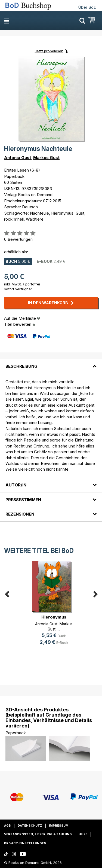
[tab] (51, 363)
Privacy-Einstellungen (25, 843)
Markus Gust (46, 158)
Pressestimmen (23, 500)
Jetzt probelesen (49, 51)
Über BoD (87, 7)
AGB (7, 826)
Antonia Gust (18, 158)
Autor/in (16, 485)
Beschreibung (21, 366)
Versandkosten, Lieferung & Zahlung (38, 834)
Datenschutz (30, 826)
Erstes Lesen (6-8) (22, 170)
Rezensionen (20, 514)
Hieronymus (54, 617)
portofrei (33, 284)
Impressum (59, 826)
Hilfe (83, 834)
